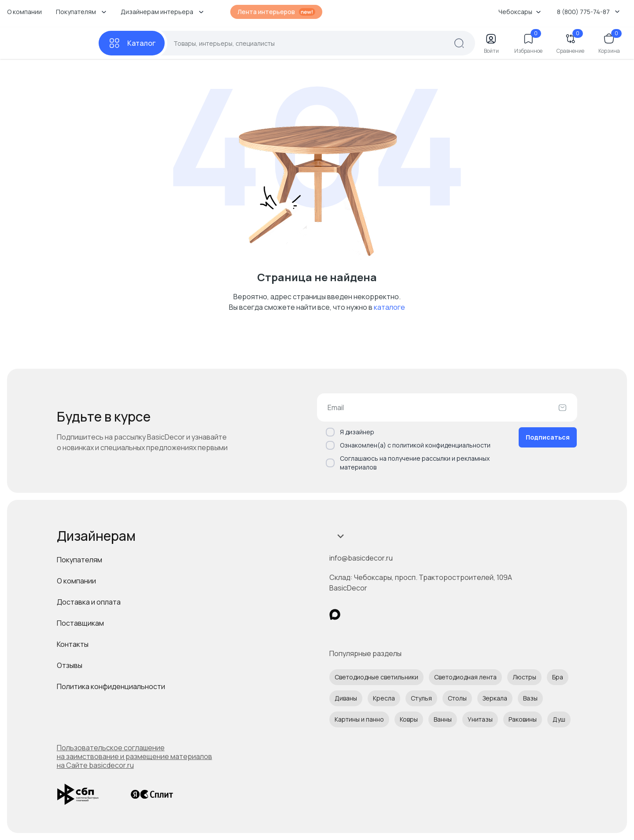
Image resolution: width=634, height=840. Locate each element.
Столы (457, 698)
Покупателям (79, 560)
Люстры (524, 677)
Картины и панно (359, 719)
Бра (558, 677)
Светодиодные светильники (376, 677)
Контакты (73, 644)
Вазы (530, 698)
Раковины (523, 719)
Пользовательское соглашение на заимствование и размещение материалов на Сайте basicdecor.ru (135, 756)
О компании (24, 12)
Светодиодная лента (465, 677)
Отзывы (70, 665)
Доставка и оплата (89, 602)
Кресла (384, 698)
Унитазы (480, 719)
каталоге (389, 307)
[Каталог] (132, 43)
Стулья (421, 698)
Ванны (443, 719)
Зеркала (495, 698)
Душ (559, 719)
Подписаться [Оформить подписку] (548, 437)
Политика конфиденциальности (111, 686)
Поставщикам (80, 623)
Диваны (346, 698)
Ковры (409, 719)
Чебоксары (520, 12)
